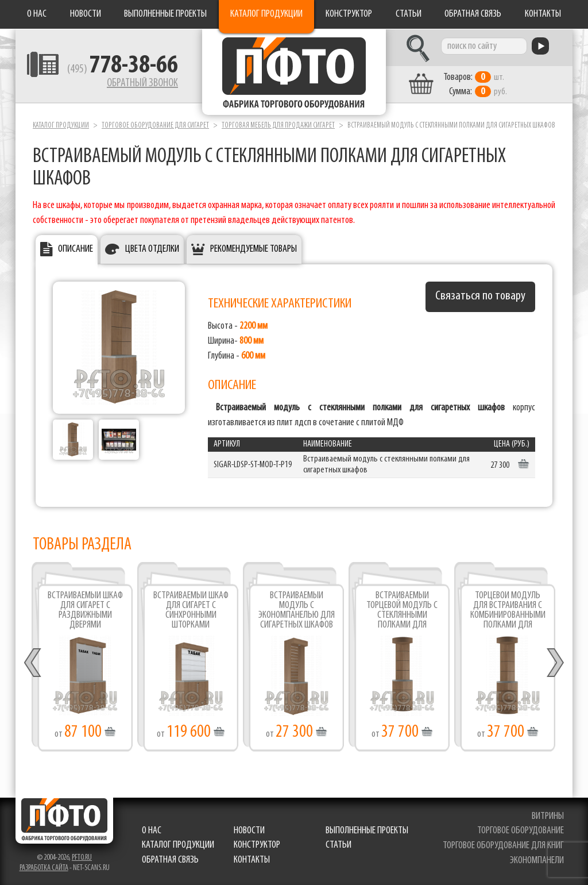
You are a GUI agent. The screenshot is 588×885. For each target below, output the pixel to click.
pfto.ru (82, 858)
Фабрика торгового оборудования (294, 72)
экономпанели (537, 861)
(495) (123, 70)
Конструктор (349, 14)
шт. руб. (475, 84)
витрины (548, 816)
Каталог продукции (266, 14)
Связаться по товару (480, 296)
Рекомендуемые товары (254, 249)
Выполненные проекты (165, 14)
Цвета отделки (152, 249)
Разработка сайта (44, 868)
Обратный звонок (142, 83)
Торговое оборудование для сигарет (155, 126)
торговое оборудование (521, 831)
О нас (37, 14)
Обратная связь (473, 14)
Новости (86, 14)
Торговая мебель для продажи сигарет (278, 126)
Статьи (409, 14)
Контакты (543, 14)
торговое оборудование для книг (503, 846)
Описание (76, 249)
